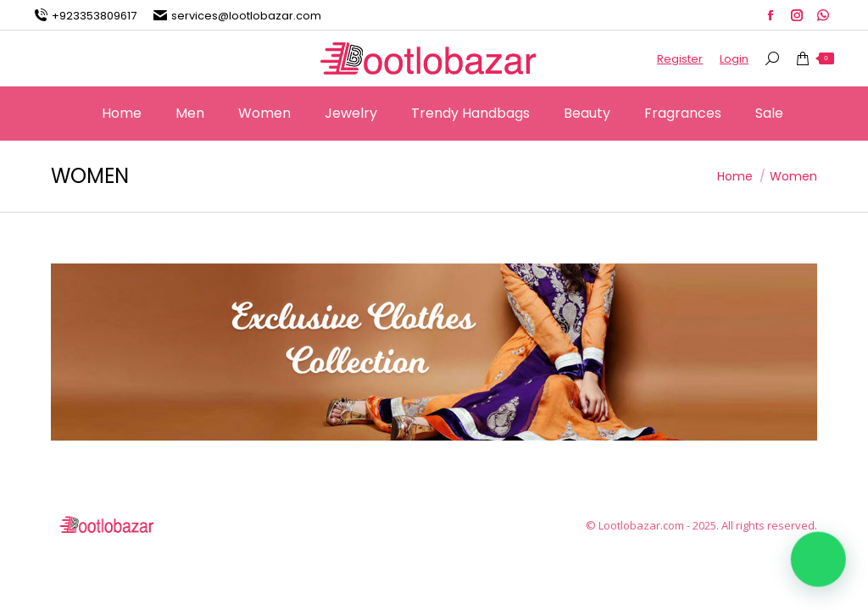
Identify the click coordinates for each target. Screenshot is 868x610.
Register (680, 59)
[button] (819, 561)
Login (734, 59)
